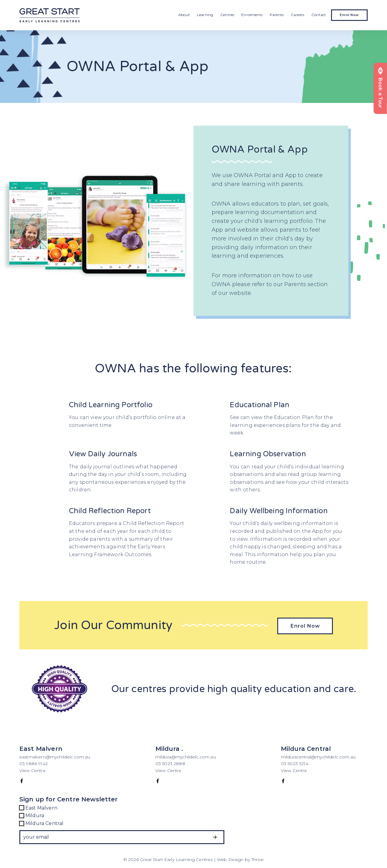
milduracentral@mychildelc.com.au (318, 756)
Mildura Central (41, 822)
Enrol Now (349, 15)
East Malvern (38, 807)
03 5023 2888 (170, 763)
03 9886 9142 (34, 763)
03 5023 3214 (295, 763)
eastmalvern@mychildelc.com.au (55, 756)
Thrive (257, 859)
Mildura (32, 815)
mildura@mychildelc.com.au (186, 756)
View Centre (33, 769)
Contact (319, 15)
